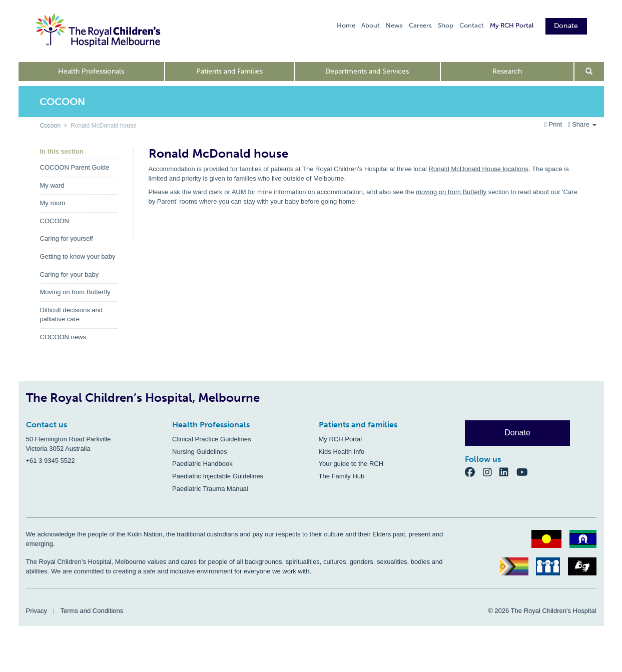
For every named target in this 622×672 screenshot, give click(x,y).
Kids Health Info (342, 452)
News (394, 25)
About (371, 25)
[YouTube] (525, 472)
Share (582, 124)
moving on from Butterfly (451, 192)
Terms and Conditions (92, 611)
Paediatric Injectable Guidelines (218, 476)
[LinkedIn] (508, 472)
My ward (52, 185)
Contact (472, 25)
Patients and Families (229, 71)
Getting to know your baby (78, 256)
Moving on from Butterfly (75, 292)
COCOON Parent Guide (75, 167)
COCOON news (63, 337)
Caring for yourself (67, 238)
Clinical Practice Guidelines (212, 439)
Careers (420, 25)
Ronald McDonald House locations (479, 169)
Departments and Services (367, 71)
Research (507, 71)
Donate (566, 26)
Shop (446, 25)
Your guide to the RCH (351, 464)
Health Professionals (91, 71)
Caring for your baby (70, 274)
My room (53, 203)
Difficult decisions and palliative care (72, 315)
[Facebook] (474, 472)
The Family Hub (342, 476)
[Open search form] (589, 72)
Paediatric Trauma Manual (210, 489)
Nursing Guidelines (200, 452)
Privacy (37, 611)
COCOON (55, 221)
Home (346, 25)
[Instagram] (491, 472)
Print (554, 124)
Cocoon (50, 126)
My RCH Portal (512, 25)
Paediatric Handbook (202, 464)
